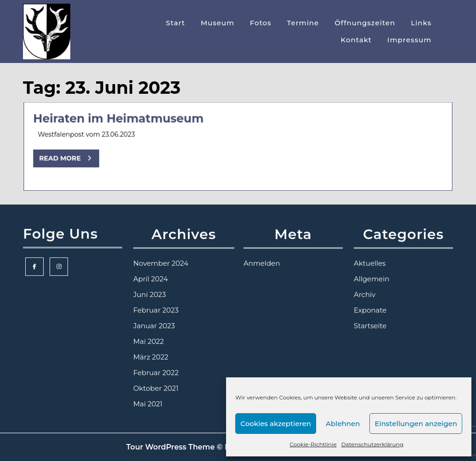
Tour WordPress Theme (171, 447)
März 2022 (151, 357)
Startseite (370, 326)
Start (176, 23)
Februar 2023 (156, 310)
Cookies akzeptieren (276, 424)
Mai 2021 (148, 404)
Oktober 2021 (156, 389)
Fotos (261, 23)
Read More (71, 161)
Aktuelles (370, 264)
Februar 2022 (156, 373)
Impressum (409, 40)
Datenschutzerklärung (372, 444)
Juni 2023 (150, 295)
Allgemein (371, 279)
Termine (303, 23)
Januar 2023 (154, 326)
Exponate (370, 310)
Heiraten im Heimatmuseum (120, 120)
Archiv (365, 295)
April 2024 (150, 279)
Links (421, 23)
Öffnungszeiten (365, 23)
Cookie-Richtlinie (313, 444)
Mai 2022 (149, 342)
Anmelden (262, 264)
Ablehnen (343, 424)
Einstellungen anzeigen (416, 424)
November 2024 (161, 264)
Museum (218, 23)
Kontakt (357, 40)
